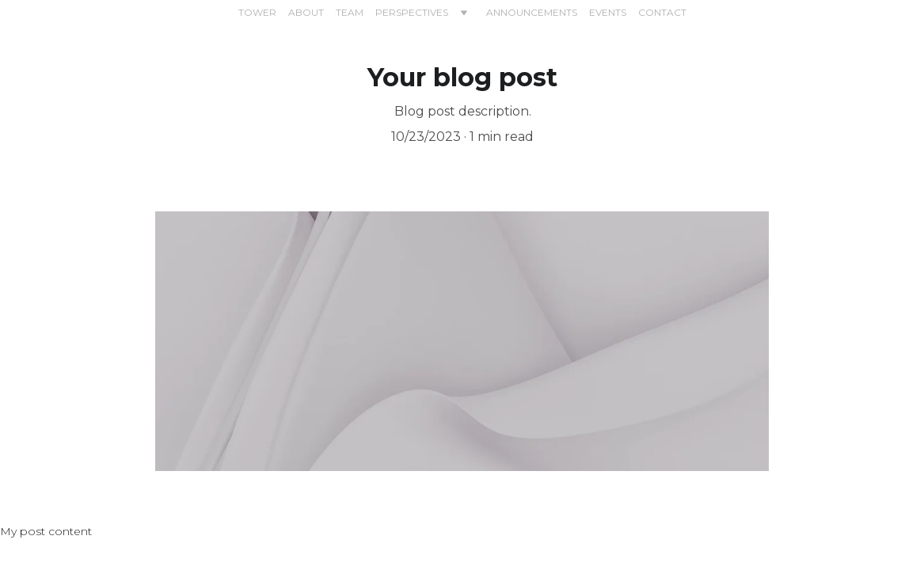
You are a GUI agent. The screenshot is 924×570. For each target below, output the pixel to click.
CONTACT (662, 12)
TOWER (257, 12)
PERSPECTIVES (412, 12)
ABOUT (306, 12)
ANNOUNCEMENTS (532, 12)
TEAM (350, 12)
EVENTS (608, 12)
